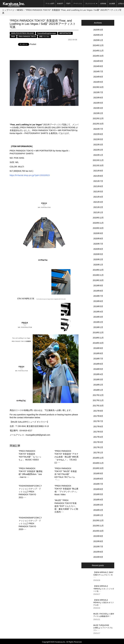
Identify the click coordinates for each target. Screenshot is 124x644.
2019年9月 (98, 286)
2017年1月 (98, 453)
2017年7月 (98, 421)
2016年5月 (98, 494)
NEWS (20, 10)
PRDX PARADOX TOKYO (27, 36)
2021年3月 (98, 202)
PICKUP (19, 33)
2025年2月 (98, 35)
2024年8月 (98, 66)
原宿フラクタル (44, 36)
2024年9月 (98, 61)
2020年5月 (98, 254)
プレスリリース (91, 4)
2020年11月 (98, 223)
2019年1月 (98, 327)
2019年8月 (98, 291)
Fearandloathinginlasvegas (47, 33)
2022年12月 (98, 118)
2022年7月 (98, 129)
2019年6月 (98, 301)
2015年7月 (98, 547)
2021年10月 (98, 165)
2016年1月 (98, 515)
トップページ (8, 10)
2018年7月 (98, 359)
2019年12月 (98, 270)
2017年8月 (98, 416)
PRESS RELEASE (28, 33)
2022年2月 (98, 150)
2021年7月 (98, 181)
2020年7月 (98, 244)
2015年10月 (98, 531)
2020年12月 (98, 218)
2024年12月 (98, 45)
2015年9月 (98, 536)
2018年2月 (98, 385)
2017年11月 (98, 400)
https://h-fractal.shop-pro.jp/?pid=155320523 (30, 175)
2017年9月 (98, 411)
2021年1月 (98, 212)
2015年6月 (98, 552)
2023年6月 (98, 98)
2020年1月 (98, 265)
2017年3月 (98, 442)
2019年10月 (98, 280)
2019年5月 (98, 306)
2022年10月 (98, 124)
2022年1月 (98, 155)
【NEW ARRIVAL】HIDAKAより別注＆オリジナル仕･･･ (104, 603)
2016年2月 (98, 510)
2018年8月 (98, 353)
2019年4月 (98, 312)
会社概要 (112, 4)
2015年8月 (98, 541)
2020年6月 (98, 249)
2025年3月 (98, 30)
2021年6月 (98, 186)
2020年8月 (98, 239)
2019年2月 (98, 322)
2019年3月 (98, 317)
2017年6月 (98, 426)
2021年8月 (98, 176)
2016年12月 (98, 458)
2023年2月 (98, 113)
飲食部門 (60, 4)
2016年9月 (98, 473)
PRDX (13, 36)
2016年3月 (98, 505)
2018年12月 (98, 333)
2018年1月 (98, 390)
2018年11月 (98, 338)
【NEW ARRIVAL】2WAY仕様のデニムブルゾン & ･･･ (103, 575)
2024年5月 (98, 82)
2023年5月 (98, 103)
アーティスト (78, 4)
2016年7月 (98, 484)
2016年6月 (98, 489)
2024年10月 (98, 56)
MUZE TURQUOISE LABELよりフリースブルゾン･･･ (103, 628)
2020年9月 (98, 233)
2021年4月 (98, 197)
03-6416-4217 (26, 431)
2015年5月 (98, 557)
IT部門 (68, 4)
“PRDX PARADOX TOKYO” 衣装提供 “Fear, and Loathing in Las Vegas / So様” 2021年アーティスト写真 (43, 24)
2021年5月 (98, 192)
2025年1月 (98, 40)
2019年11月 (98, 275)
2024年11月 (98, 51)
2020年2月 (98, 259)
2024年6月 (98, 77)
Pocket (33, 44)
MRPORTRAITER (65, 33)
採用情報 (103, 4)
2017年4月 (98, 437)
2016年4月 (98, 500)
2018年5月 (98, 369)
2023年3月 (98, 108)
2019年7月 (98, 296)
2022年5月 (98, 139)
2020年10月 (98, 228)
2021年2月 (98, 207)
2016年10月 (98, 468)
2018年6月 (98, 364)
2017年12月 (98, 395)
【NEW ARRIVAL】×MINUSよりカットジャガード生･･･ (104, 589)
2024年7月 (98, 71)
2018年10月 (98, 343)
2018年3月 (98, 379)
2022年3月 (98, 145)
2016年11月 (98, 463)
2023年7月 (98, 92)
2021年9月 (98, 171)
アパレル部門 (50, 4)
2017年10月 (98, 406)
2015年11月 (98, 526)
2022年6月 (98, 134)
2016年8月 (98, 479)
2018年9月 (98, 348)
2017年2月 (98, 447)
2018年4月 (98, 374)
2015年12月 (98, 520)
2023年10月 (98, 87)
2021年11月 (98, 160)
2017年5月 (98, 432)
